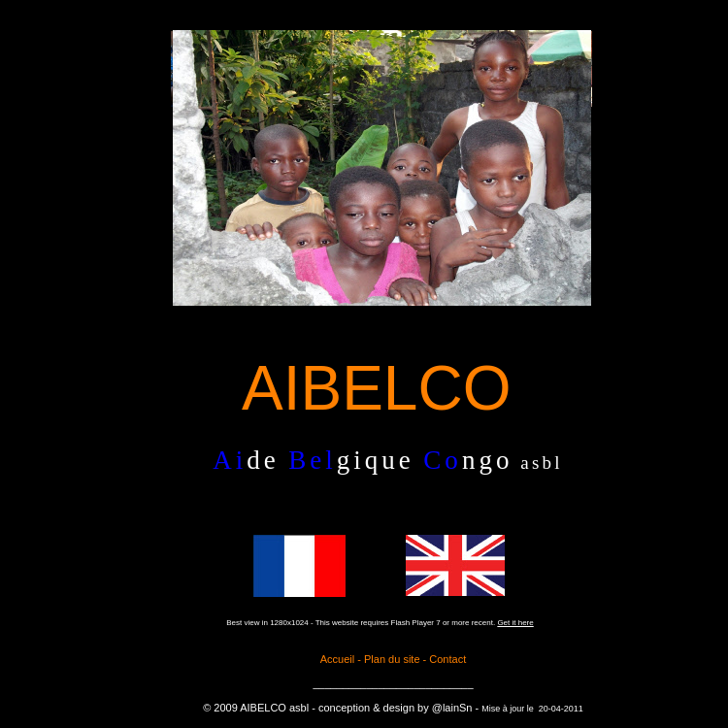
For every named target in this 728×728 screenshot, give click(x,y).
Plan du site (392, 659)
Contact (447, 659)
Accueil (339, 659)
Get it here (515, 623)
